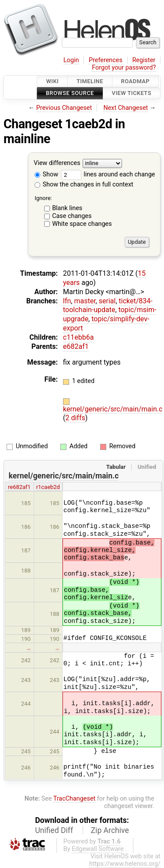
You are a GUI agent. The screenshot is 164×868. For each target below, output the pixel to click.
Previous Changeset (64, 108)
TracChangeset (75, 799)
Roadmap (136, 81)
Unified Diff (54, 830)
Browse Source (70, 93)
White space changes (82, 224)
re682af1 (19, 487)
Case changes (72, 216)
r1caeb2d (48, 487)
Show (46, 174)
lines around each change (108, 174)
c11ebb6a (79, 337)
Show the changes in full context (84, 184)
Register (144, 60)
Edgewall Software (98, 849)
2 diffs (75, 418)
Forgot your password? (124, 68)
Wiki (52, 81)
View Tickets (132, 93)
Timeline (90, 81)
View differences (57, 163)
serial (107, 301)
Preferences (106, 60)
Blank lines (67, 208)
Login (71, 60)
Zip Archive (110, 830)
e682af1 (76, 346)
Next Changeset (126, 108)
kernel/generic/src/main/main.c (113, 409)
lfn (67, 301)
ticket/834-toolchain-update (108, 306)
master (85, 301)
